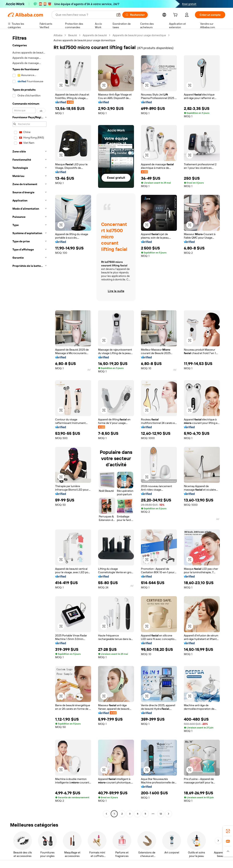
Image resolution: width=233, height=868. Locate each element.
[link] (228, 831)
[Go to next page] (169, 814)
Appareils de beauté (95, 35)
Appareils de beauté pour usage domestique (139, 35)
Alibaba (58, 35)
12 (161, 814)
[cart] (176, 15)
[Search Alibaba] (84, 15)
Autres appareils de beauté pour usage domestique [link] (84, 40)
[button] (118, 15)
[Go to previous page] (106, 814)
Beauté (73, 35)
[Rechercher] (135, 15)
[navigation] (30, 425)
